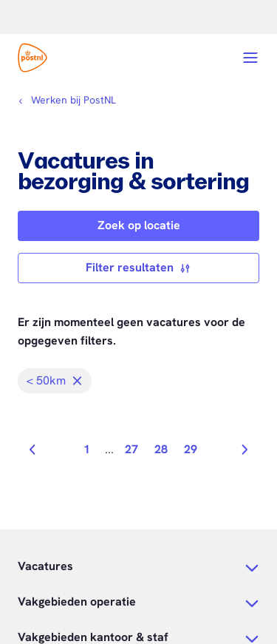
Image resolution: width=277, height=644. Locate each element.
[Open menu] (250, 58)
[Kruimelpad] (67, 100)
